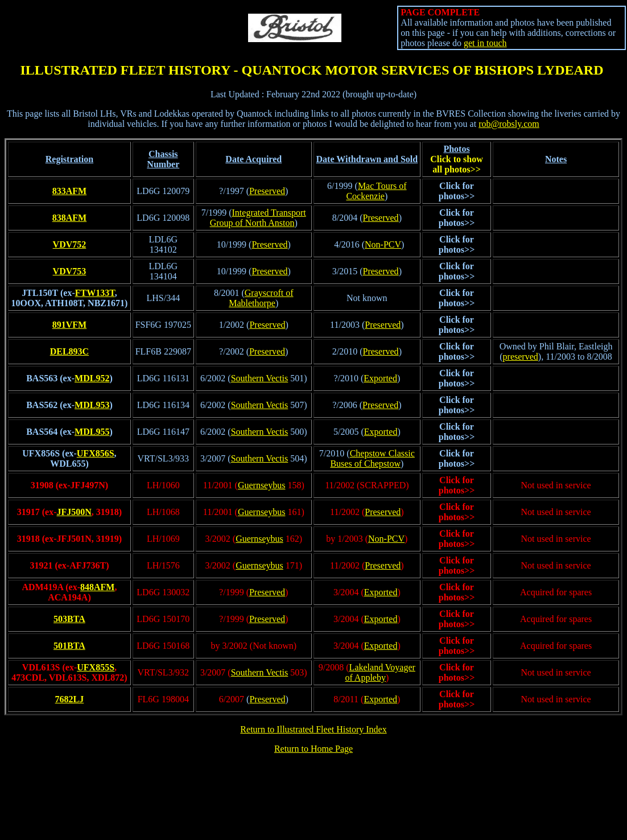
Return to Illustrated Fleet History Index (313, 729)
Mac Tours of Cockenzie (376, 191)
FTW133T (95, 293)
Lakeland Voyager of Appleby (380, 672)
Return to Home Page (313, 749)
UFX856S (96, 453)
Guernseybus (262, 485)
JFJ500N (74, 512)
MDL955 (92, 432)
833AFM (69, 191)
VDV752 (70, 244)
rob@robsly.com (509, 124)
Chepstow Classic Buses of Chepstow (372, 458)
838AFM (69, 218)
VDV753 (70, 271)
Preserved (267, 191)
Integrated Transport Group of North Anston (258, 218)
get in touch (485, 43)
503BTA (69, 619)
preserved (521, 357)
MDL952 (92, 378)
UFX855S (96, 667)
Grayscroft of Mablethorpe (261, 298)
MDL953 (92, 405)
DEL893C (69, 351)
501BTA (69, 646)
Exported (380, 378)
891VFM (69, 325)
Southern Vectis (260, 378)
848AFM (97, 587)
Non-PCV (383, 244)
